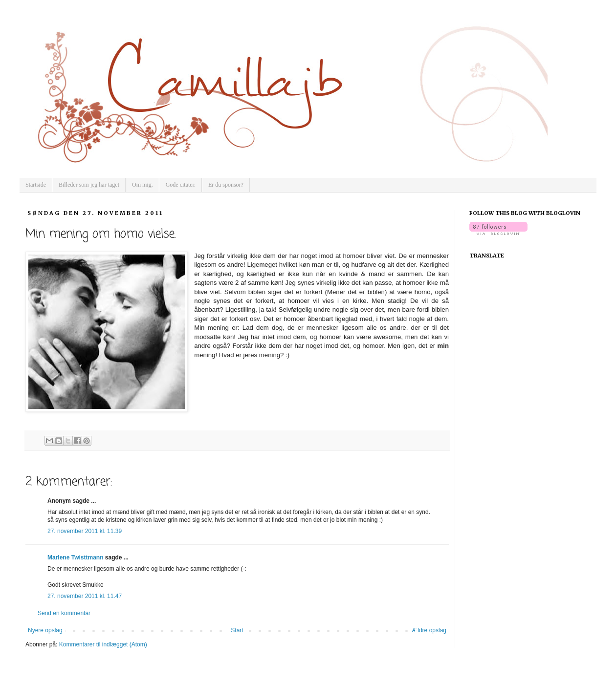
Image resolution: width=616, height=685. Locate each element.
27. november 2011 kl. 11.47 (85, 596)
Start (237, 630)
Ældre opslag (429, 630)
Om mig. (143, 185)
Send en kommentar (64, 613)
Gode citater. (181, 185)
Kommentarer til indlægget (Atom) (103, 644)
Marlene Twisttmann (75, 557)
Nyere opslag (45, 630)
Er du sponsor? (226, 185)
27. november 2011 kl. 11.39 (85, 531)
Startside (36, 185)
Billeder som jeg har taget (89, 185)
